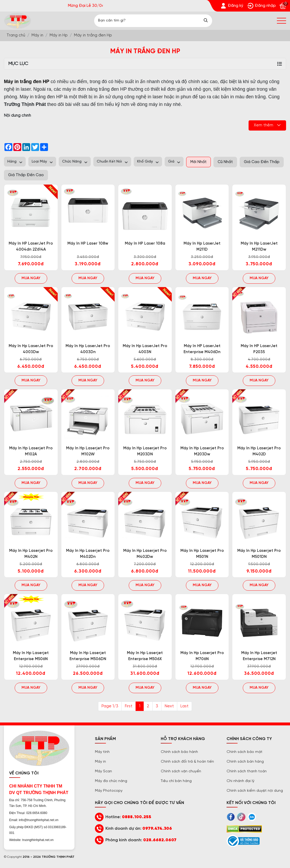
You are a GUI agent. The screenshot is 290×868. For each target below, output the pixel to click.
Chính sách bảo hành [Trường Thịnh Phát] (179, 752)
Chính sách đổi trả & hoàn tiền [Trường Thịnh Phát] (187, 762)
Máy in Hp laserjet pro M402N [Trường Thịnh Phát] (31, 554)
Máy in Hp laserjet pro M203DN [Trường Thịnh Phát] (145, 451)
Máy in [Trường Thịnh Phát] (100, 762)
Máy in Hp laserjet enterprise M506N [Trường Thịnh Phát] (31, 656)
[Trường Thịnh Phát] (232, 6)
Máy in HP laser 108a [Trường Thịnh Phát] (145, 244)
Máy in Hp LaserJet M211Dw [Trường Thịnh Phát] (259, 247)
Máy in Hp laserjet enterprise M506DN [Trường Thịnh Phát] (88, 656)
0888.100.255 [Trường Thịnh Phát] (137, 817)
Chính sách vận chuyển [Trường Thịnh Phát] (181, 771)
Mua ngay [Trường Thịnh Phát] (31, 278)
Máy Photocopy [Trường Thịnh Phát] (109, 791)
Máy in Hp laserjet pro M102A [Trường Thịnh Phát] (31, 451)
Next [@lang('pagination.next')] (169, 706)
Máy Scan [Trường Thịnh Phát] (103, 771)
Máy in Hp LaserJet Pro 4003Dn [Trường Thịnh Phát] (88, 349)
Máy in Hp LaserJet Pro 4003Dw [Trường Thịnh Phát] (31, 349)
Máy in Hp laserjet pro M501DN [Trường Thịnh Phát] (259, 554)
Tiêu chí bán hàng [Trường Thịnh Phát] (176, 781)
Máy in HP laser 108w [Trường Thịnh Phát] (88, 244)
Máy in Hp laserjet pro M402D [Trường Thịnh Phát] (259, 451)
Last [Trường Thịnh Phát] (184, 706)
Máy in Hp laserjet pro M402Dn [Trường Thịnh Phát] (88, 554)
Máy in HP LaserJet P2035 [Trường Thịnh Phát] (259, 349)
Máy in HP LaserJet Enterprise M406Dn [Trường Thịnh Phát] (202, 349)
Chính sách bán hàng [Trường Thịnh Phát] (245, 762)
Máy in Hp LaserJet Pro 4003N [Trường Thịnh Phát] (145, 349)
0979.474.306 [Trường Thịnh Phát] (157, 829)
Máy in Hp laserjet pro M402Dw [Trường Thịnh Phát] (145, 554)
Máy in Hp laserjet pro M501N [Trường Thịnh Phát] (202, 554)
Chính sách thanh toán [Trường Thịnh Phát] (247, 771)
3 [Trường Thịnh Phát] (157, 706)
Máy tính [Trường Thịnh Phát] (102, 752)
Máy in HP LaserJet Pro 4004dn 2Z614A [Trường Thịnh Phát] (31, 247)
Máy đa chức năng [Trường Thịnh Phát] (111, 781)
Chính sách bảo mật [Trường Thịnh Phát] (245, 752)
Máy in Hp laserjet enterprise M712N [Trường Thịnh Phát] (259, 656)
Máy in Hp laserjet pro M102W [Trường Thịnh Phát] (88, 451)
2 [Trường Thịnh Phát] (148, 706)
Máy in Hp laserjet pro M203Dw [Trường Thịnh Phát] (202, 451)
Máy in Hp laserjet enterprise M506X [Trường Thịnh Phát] (145, 656)
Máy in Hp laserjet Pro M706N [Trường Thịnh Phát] (202, 656)
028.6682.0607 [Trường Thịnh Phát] (160, 840)
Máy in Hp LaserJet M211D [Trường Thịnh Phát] (202, 247)
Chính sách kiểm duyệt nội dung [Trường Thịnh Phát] (255, 791)
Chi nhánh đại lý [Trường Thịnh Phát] (240, 781)
